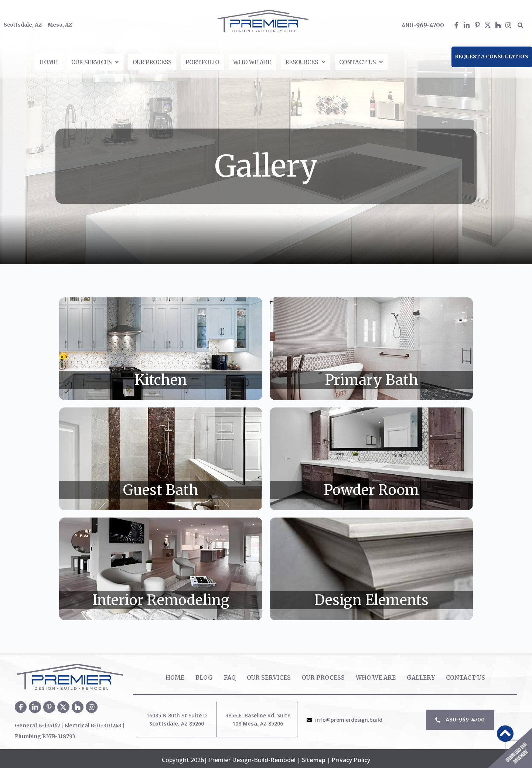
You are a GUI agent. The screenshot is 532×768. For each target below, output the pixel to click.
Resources (323, 61)
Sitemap (314, 757)
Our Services (76, 61)
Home (21, 61)
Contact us (388, 61)
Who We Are (261, 61)
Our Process (143, 61)
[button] (76, 61)
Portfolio (203, 61)
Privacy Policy (351, 757)
